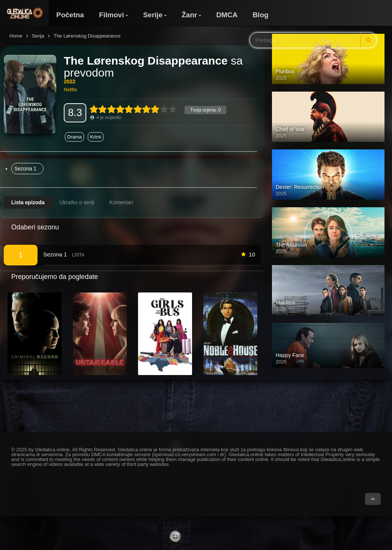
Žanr (189, 15)
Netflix (71, 90)
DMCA (227, 15)
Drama (74, 137)
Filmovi (112, 15)
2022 (70, 81)
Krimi (96, 137)
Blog (260, 15)
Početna (70, 15)
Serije (153, 15)
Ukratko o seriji (77, 202)
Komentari (121, 202)
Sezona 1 (25, 169)
